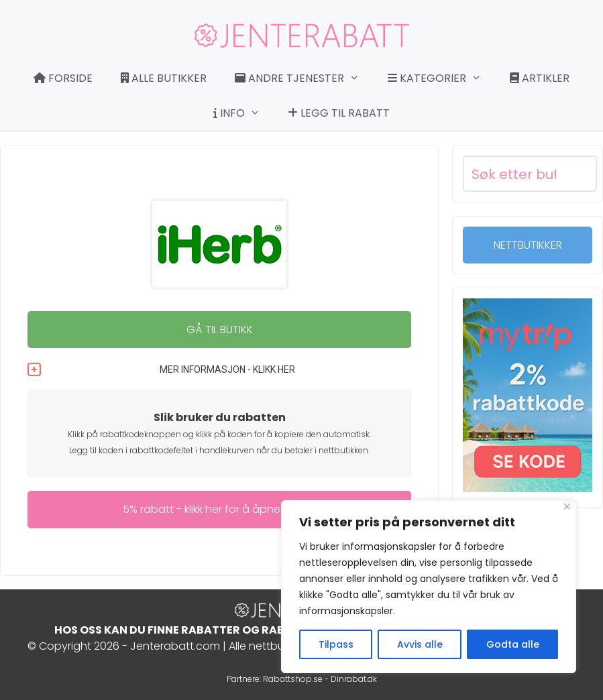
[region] (429, 587)
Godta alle (513, 644)
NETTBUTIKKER (528, 245)
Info (243, 113)
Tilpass (336, 644)
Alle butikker (164, 78)
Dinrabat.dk (354, 679)
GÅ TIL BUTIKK (220, 330)
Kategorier (441, 78)
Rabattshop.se (293, 679)
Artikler (540, 78)
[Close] (567, 507)
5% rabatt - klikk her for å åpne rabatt (220, 509)
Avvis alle (420, 644)
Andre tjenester (304, 78)
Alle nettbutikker (269, 646)
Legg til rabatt (339, 113)
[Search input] (514, 174)
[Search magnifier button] (579, 174)
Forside (63, 78)
